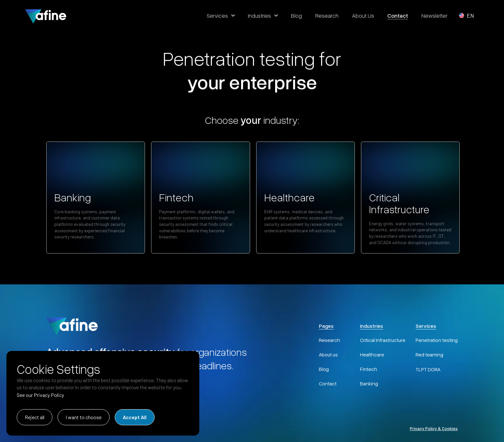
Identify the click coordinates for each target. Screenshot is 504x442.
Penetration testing (437, 340)
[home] (46, 15)
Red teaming (429, 355)
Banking (369, 383)
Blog (324, 369)
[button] (221, 15)
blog (296, 15)
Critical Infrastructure (383, 340)
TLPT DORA (428, 369)
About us (328, 355)
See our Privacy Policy (40, 395)
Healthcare (372, 355)
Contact (328, 383)
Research (329, 340)
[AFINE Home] (72, 325)
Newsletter (434, 15)
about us (363, 15)
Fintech (369, 369)
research (327, 15)
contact (398, 15)
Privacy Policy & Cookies (434, 428)
